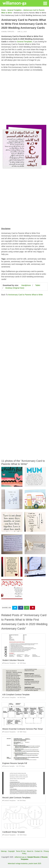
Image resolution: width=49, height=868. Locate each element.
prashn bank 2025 (35, 864)
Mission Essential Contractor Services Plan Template (24, 729)
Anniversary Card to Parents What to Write (25, 295)
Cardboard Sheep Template (14, 832)
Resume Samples (8, 766)
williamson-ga (14, 3)
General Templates (8, 32)
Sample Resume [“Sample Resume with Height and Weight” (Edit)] (34, 857)
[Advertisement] (24, 98)
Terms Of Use (21, 851)
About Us (30, 851)
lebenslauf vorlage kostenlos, (18, 864)
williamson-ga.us (20, 857)
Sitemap (4, 851)
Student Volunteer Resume (13, 660)
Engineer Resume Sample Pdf (15, 763)
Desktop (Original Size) (15, 288)
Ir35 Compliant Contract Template (16, 695)
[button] (45, 3)
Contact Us (38, 851)
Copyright (11, 851)
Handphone (26, 285)
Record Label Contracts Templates (16, 798)
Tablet (38, 285)
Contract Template (9, 698)
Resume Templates (9, 663)
